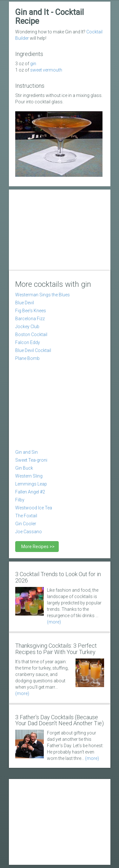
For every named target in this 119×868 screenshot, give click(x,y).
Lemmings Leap (31, 484)
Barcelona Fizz (30, 319)
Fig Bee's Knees (31, 311)
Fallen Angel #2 (30, 492)
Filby (20, 500)
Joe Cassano (29, 532)
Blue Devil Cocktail (33, 350)
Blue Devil (25, 303)
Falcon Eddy (28, 342)
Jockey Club (27, 327)
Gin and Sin (26, 452)
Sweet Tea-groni (31, 460)
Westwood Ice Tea (34, 508)
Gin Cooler (26, 524)
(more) (54, 622)
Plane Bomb (27, 358)
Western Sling (29, 476)
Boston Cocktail (31, 334)
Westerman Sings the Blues (43, 295)
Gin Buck (24, 468)
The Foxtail (26, 516)
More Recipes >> (37, 547)
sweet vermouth (46, 70)
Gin (33, 64)
